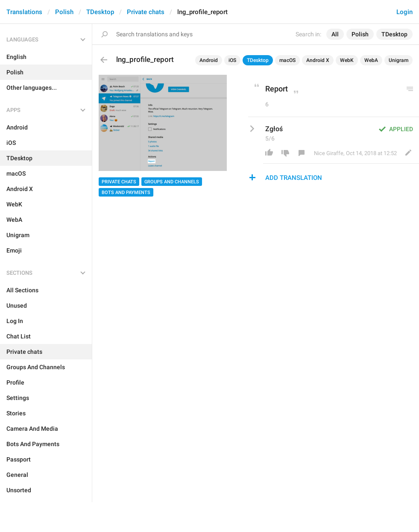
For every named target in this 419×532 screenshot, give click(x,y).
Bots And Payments (126, 193)
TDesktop (100, 12)
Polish (64, 12)
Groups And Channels (172, 182)
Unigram (398, 60)
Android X (318, 60)
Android (209, 60)
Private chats (146, 12)
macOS (287, 60)
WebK (347, 60)
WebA (371, 60)
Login (404, 12)
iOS (232, 60)
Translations (24, 12)
